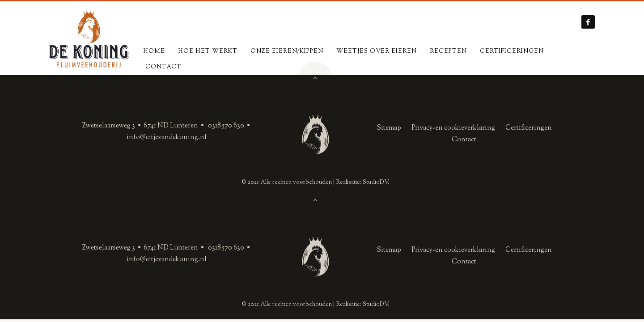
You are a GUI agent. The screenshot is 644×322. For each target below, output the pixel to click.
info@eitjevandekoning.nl (167, 138)
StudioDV (375, 182)
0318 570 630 (226, 126)
